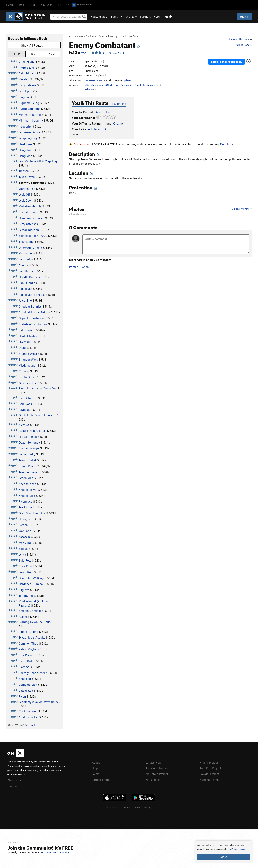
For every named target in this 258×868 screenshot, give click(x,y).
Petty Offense (27, 224)
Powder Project (209, 774)
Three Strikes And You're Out (38, 388)
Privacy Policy (238, 849)
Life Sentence (28, 437)
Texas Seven (27, 177)
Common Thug (28, 643)
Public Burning (28, 632)
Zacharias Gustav (94, 80)
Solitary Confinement (33, 673)
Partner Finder (101, 780)
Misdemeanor (27, 365)
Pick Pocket (26, 655)
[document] (224, 852)
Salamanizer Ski (129, 85)
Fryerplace (25, 501)
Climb (10, 5)
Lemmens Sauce (30, 132)
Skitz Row (25, 566)
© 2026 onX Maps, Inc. (119, 807)
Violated (24, 79)
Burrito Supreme (29, 109)
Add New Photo (242, 209)
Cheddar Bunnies (30, 306)
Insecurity (25, 126)
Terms (137, 807)
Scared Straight (29, 212)
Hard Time (25, 144)
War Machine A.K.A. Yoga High (39, 161)
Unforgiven (26, 519)
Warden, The (27, 189)
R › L (34, 54)
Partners (145, 16)
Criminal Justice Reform (34, 312)
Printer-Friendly (79, 267)
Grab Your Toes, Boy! (32, 513)
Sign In (245, 16)
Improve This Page (240, 39)
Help (95, 768)
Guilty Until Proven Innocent (37, 415)
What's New (129, 16)
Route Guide (99, 16)
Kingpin (24, 97)
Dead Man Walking (31, 578)
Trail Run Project (210, 768)
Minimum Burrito (30, 115)
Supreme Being (29, 103)
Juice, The (25, 300)
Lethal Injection (29, 230)
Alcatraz (24, 425)
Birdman (24, 410)
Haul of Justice (28, 336)
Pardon (23, 525)
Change (118, 123)
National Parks (209, 780)
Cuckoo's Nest (28, 711)
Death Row (26, 572)
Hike (33, 5)
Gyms (114, 16)
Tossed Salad (27, 460)
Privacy (147, 807)
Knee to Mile (27, 496)
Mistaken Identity (30, 206)
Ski (60, 5)
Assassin (24, 537)
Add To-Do (103, 112)
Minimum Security (31, 120)
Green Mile (26, 478)
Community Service (31, 218)
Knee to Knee (27, 484)
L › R (17, 54)
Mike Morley (91, 85)
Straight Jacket (28, 717)
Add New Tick (97, 129)
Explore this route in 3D (227, 62)
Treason (24, 171)
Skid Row (25, 560)
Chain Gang (27, 61)
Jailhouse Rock (130, 36)
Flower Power (27, 466)
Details (226, 144)
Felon (22, 696)
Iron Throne (26, 271)
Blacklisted (26, 691)
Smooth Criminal (30, 611)
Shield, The (26, 241)
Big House (25, 289)
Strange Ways (28, 354)
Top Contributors (157, 768)
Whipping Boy (28, 138)
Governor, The (28, 383)
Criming (24, 371)
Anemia (24, 265)
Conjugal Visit (28, 685)
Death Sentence (29, 442)
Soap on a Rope (29, 448)
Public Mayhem (29, 649)
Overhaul (25, 342)
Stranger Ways (28, 359)
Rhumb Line (27, 68)
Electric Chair (27, 377)
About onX (14, 780)
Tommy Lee (26, 596)
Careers (12, 786)
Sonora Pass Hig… (109, 36)
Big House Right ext (32, 295)
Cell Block (25, 404)
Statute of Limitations (33, 324)
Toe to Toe (25, 507)
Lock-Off (24, 194)
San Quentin (27, 283)
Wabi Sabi (25, 531)
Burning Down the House (35, 622)
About (96, 762)
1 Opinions (119, 104)
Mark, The (25, 543)
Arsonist (24, 617)
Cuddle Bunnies (29, 277)
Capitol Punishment (32, 318)
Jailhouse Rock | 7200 (33, 236)
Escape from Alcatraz (32, 431)
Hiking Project (209, 762)
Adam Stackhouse (109, 85)
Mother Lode (27, 253)
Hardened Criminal (31, 584)
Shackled (25, 679)
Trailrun (47, 5)
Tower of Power (29, 472)
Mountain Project (157, 774)
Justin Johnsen (148, 85)
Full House (26, 330)
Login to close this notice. (55, 852)
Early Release (27, 85)
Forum (158, 16)
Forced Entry (27, 454)
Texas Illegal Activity (32, 637)
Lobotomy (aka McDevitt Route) (39, 702)
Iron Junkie (26, 259)
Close (224, 857)
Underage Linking (30, 248)
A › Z (51, 54)
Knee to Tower (28, 490)
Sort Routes (31, 725)
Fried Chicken (28, 398)
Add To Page (244, 45)
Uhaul (23, 348)
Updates (127, 80)
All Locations (76, 36)
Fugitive (24, 590)
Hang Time (26, 150)
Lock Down (26, 200)
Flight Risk (26, 661)
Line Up (24, 91)
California (91, 36)
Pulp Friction (27, 73)
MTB (22, 5)
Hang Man (25, 156)
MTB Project (153, 780)
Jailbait (23, 549)
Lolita (22, 554)
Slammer (24, 667)
